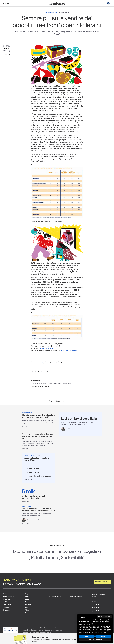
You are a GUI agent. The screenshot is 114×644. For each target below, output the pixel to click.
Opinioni (28, 599)
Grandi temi (6, 610)
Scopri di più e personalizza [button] (95, 640)
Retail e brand (45, 557)
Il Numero (28, 605)
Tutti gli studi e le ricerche (54, 597)
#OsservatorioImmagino (69, 350)
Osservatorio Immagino (52, 363)
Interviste (28, 607)
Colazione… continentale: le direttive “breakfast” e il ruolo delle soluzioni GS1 (37, 436)
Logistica (92, 551)
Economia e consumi (37, 363)
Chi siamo (95, 594)
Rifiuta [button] (87, 636)
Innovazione (69, 551)
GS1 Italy (96, 604)
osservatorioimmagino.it (46, 348)
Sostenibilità (73, 557)
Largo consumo (65, 363)
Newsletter (103, 594)
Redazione (7, 48)
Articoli (27, 597)
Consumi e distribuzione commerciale (37, 476)
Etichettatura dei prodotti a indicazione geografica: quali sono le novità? (38, 416)
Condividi (7, 54)
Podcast (28, 613)
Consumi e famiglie (32, 468)
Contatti (94, 597)
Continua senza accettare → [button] (104, 617)
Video (27, 610)
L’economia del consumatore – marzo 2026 (37, 459)
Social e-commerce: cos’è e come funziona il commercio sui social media (38, 510)
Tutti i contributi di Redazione (40, 386)
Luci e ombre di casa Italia (79, 418)
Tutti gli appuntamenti (76, 597)
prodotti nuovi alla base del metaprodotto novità (39, 494)
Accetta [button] (103, 636)
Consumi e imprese (31, 472)
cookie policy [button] (90, 625)
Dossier (27, 602)
